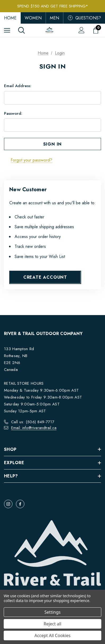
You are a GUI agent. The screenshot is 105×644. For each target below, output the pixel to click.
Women (33, 18)
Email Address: (18, 86)
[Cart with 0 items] (97, 30)
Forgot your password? (31, 160)
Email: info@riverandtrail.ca (34, 428)
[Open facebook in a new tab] (20, 504)
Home (10, 18)
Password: (13, 113)
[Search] (21, 30)
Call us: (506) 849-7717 (33, 422)
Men (54, 18)
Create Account (45, 277)
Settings (53, 612)
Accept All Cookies (52, 635)
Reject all (53, 624)
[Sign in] (82, 30)
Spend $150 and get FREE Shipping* (53, 6)
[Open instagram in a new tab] (8, 504)
